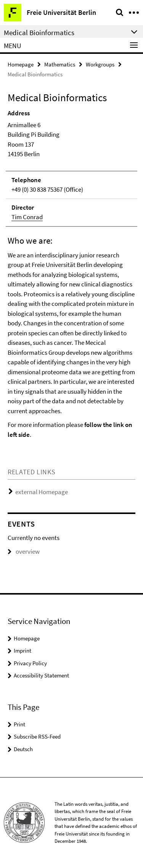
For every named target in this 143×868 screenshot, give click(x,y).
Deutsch (23, 749)
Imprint (22, 651)
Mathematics (60, 64)
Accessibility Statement (41, 675)
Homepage (21, 64)
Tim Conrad (27, 217)
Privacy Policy (30, 663)
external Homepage (42, 492)
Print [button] (19, 724)
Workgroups (100, 64)
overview (24, 551)
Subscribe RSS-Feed (37, 736)
